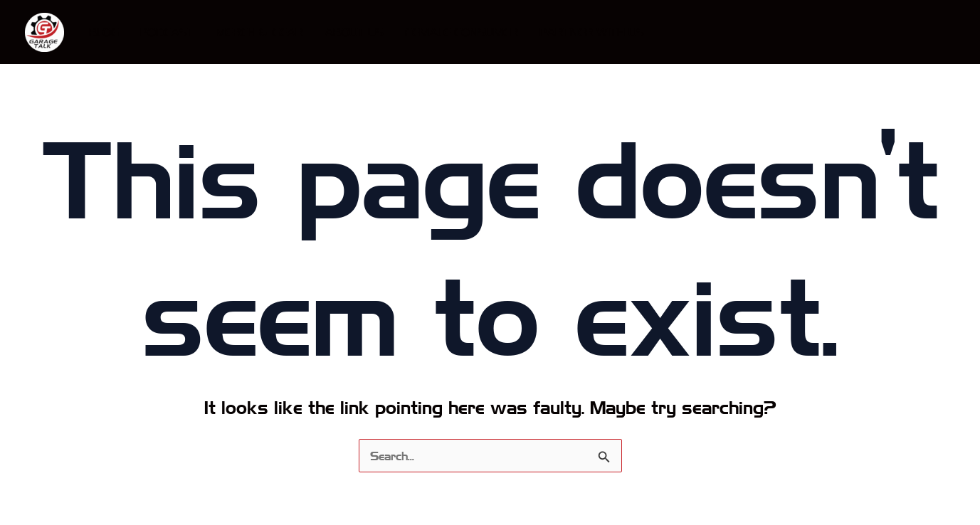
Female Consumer (462, 32)
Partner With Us (592, 32)
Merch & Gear (259, 32)
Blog (104, 32)
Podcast (167, 32)
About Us (354, 32)
